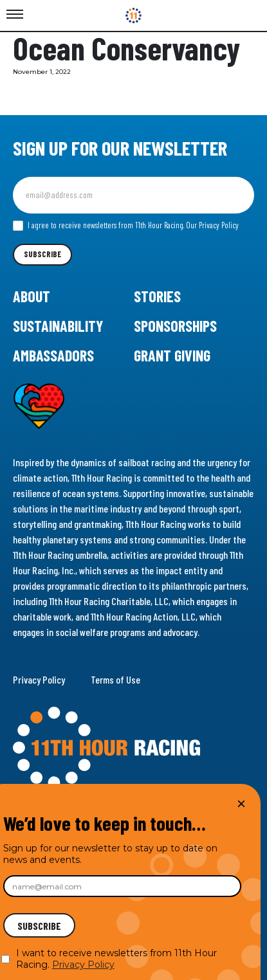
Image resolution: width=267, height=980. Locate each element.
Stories (157, 296)
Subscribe (42, 254)
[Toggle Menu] (15, 15)
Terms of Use (115, 679)
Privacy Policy (39, 679)
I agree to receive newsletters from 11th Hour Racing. (126, 226)
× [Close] (241, 803)
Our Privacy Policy (212, 225)
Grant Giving (172, 355)
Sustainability (58, 326)
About (32, 296)
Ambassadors (53, 355)
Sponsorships (175, 326)
